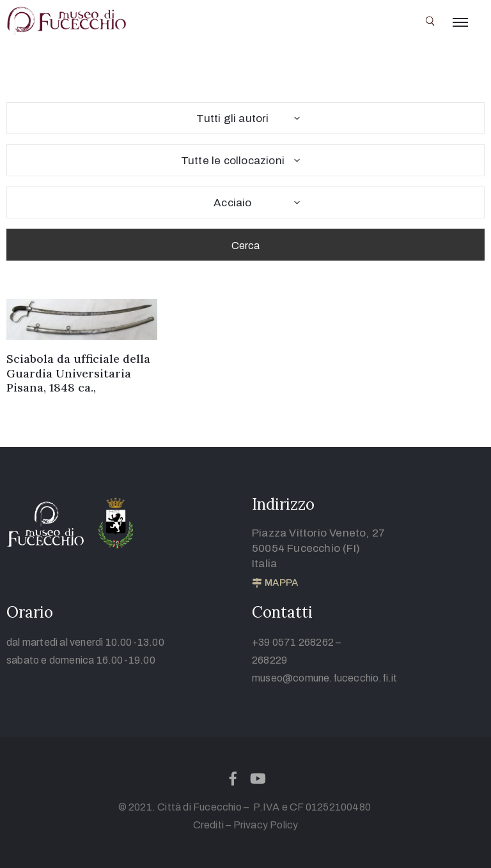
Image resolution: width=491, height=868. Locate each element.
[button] (275, 583)
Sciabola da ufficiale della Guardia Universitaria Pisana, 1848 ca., (78, 373)
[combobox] (245, 118)
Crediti (208, 825)
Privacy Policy (266, 825)
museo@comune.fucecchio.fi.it (325, 678)
